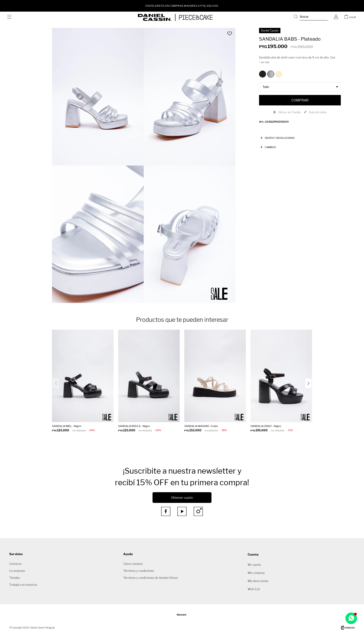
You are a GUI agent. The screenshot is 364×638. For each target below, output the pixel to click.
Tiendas (15, 578)
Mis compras (256, 573)
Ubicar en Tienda (289, 112)
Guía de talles (318, 112)
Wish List (254, 589)
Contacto (15, 564)
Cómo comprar (133, 564)
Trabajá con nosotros (23, 585)
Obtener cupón (182, 498)
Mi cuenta (254, 565)
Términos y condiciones (139, 571)
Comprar (300, 100)
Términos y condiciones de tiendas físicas (151, 578)
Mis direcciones (258, 581)
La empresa (17, 571)
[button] (311, 17)
